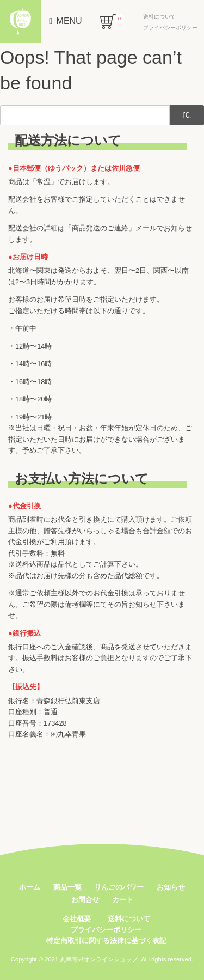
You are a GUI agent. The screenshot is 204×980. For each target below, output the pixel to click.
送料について (159, 17)
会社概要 (77, 919)
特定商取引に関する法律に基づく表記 (106, 941)
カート (123, 900)
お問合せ (85, 900)
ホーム (30, 887)
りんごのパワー (119, 887)
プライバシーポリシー (170, 28)
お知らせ (171, 887)
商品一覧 (67, 887)
